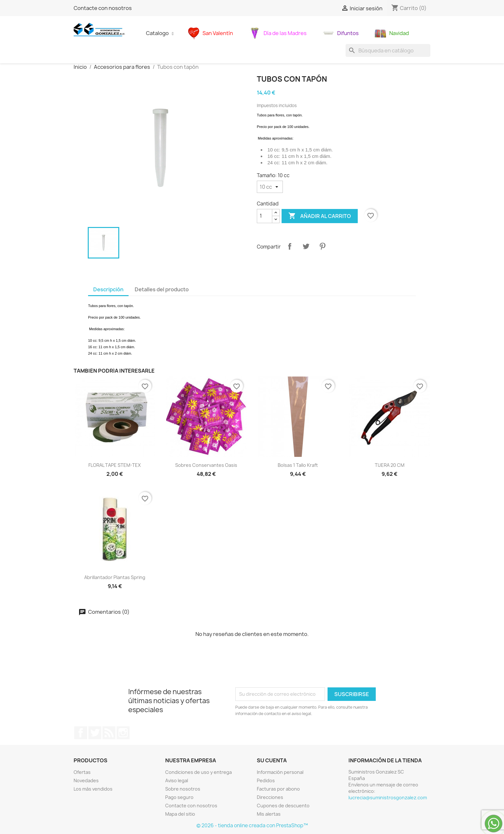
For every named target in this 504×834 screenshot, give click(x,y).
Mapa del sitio (180, 814)
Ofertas (82, 772)
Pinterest (322, 246)
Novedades (86, 780)
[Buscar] (388, 50)
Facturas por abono (278, 789)
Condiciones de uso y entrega (198, 772)
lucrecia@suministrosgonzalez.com (388, 798)
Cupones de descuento (283, 806)
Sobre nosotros (183, 789)
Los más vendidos (93, 789)
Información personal (280, 772)
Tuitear (306, 246)
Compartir (290, 246)
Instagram (123, 733)
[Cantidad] (265, 216)
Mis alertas (269, 814)
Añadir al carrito (320, 216)
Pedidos (266, 780)
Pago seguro (179, 797)
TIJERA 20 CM (390, 465)
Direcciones (270, 797)
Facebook (81, 733)
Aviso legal (177, 780)
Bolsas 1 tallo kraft (298, 465)
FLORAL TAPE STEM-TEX (115, 465)
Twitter (95, 733)
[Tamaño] (270, 187)
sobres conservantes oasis (206, 465)
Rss (109, 733)
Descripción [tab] (108, 289)
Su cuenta (272, 760)
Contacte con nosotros (103, 8)
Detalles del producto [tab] (162, 289)
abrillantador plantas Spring (115, 577)
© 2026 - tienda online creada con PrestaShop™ (252, 825)
